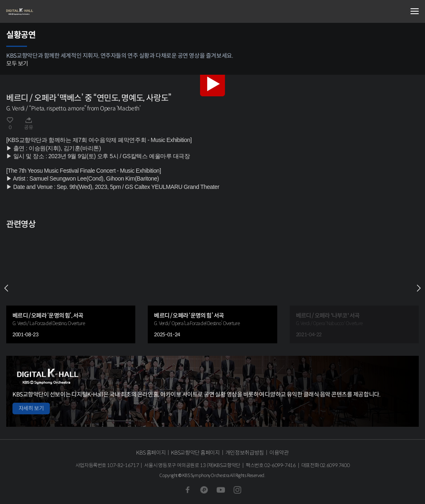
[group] (71, 288)
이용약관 (279, 453)
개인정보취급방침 (245, 453)
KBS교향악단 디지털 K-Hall (48, 12)
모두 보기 (17, 64)
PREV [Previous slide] (6, 288)
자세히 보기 (31, 408)
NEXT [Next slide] (419, 288)
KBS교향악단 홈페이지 (195, 453)
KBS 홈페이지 (151, 453)
